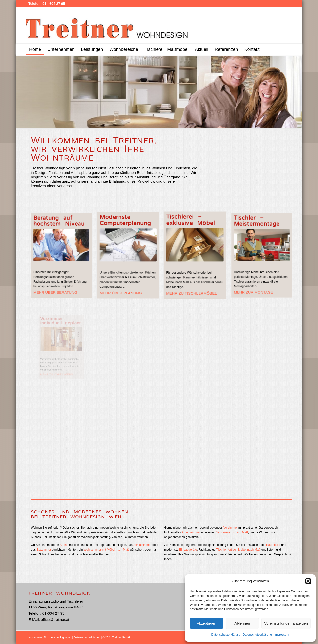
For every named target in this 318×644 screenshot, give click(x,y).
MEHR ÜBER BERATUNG (55, 293)
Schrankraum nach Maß (232, 532)
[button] (308, 581)
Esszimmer (44, 550)
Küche (64, 545)
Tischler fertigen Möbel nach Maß (238, 550)
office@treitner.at (55, 620)
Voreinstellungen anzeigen (286, 623)
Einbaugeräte (188, 550)
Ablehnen (242, 623)
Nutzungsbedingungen (58, 637)
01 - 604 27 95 (54, 4)
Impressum (282, 635)
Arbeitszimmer (191, 532)
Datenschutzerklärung (226, 635)
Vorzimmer (230, 528)
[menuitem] (35, 49)
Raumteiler (273, 545)
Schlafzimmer (142, 545)
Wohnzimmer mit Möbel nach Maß (106, 550)
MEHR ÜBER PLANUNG (121, 291)
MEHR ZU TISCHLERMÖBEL (192, 285)
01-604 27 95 (53, 613)
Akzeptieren (206, 623)
